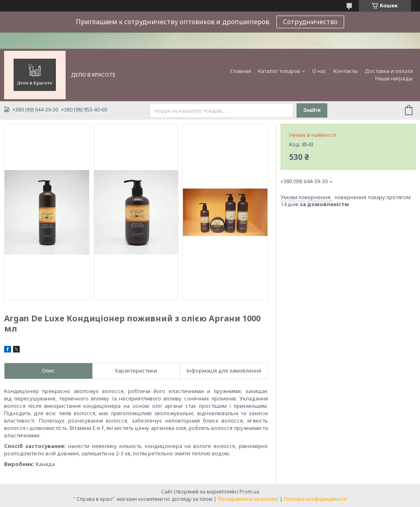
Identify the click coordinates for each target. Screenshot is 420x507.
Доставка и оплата (389, 71)
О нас (319, 71)
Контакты (346, 71)
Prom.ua (249, 492)
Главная (241, 71)
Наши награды (394, 78)
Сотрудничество (310, 22)
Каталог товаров (279, 71)
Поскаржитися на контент (248, 499)
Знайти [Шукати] (312, 110)
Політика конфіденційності (315, 499)
